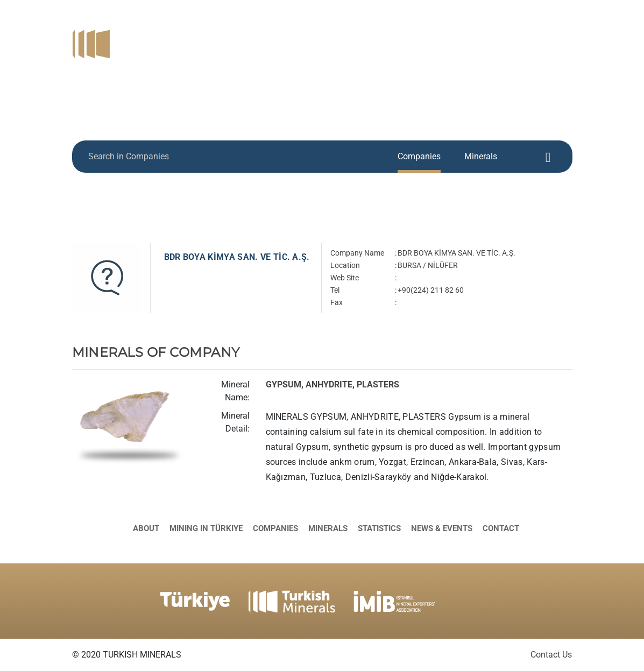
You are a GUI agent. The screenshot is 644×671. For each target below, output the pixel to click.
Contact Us (551, 655)
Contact (552, 52)
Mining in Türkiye (356, 38)
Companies (434, 38)
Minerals (492, 38)
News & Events (487, 52)
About (290, 38)
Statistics (548, 38)
